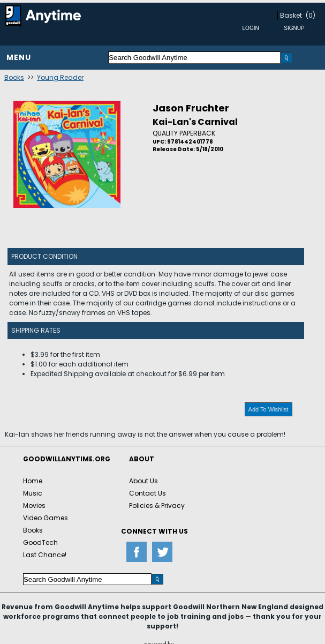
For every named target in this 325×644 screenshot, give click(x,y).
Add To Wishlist (269, 409)
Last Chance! (45, 555)
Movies (34, 506)
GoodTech (40, 542)
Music (33, 493)
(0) (311, 15)
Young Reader (60, 77)
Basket (291, 15)
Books (14, 77)
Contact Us (148, 493)
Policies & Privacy (157, 506)
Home (33, 481)
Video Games (46, 518)
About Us (143, 481)
